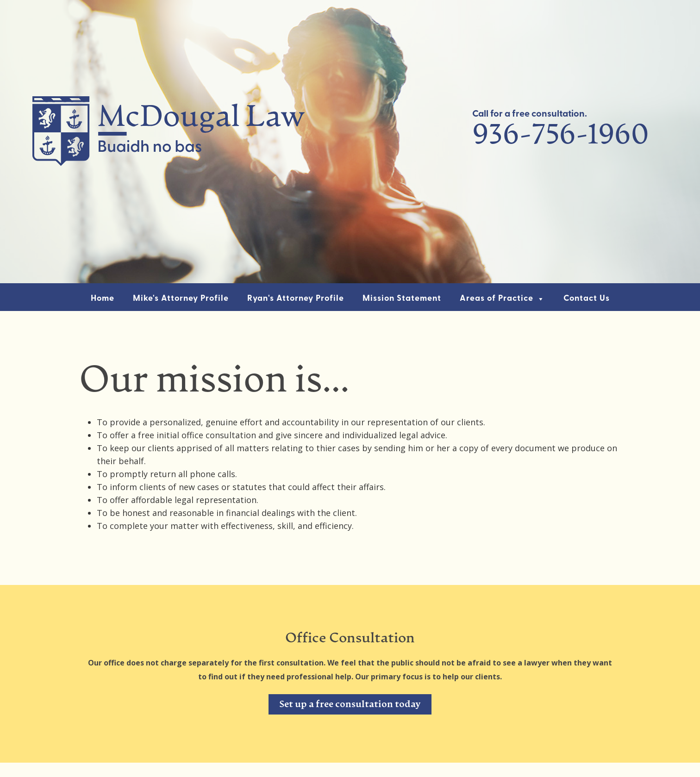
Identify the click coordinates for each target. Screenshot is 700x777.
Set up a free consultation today (350, 705)
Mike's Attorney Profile (181, 299)
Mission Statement (402, 299)
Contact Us (587, 299)
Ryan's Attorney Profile (296, 299)
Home (103, 299)
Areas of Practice (502, 299)
